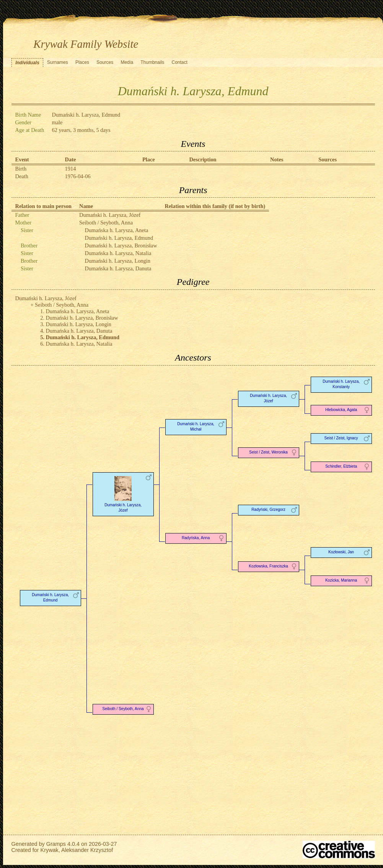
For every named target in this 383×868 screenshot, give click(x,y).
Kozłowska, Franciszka (268, 566)
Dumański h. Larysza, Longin (118, 261)
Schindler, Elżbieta (341, 466)
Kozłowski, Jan (341, 552)
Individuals (27, 63)
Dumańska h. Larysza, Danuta (118, 268)
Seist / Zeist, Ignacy (341, 438)
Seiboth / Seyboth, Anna (106, 223)
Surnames (58, 62)
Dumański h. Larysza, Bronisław (121, 245)
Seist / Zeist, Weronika (268, 452)
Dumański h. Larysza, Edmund (119, 238)
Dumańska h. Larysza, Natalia (118, 253)
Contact (179, 62)
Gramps (56, 844)
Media (127, 62)
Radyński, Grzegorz (268, 510)
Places (82, 62)
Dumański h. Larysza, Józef (110, 215)
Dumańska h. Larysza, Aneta (117, 230)
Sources (105, 62)
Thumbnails (152, 62)
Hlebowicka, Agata (341, 410)
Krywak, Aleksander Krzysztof (77, 850)
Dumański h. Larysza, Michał (196, 427)
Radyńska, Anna (196, 538)
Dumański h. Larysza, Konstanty (341, 384)
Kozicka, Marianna (341, 580)
